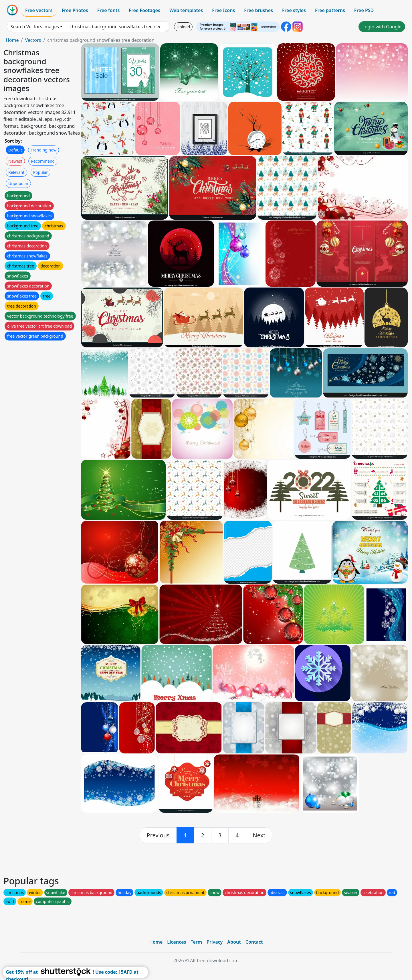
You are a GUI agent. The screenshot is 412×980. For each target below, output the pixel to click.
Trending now (43, 150)
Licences (177, 942)
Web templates (186, 10)
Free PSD (364, 10)
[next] (259, 835)
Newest (15, 161)
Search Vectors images (35, 27)
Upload (183, 27)
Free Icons (223, 10)
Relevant (16, 172)
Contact (254, 942)
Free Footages (144, 10)
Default (15, 150)
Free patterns (330, 10)
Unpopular (18, 183)
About (234, 942)
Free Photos (75, 10)
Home (12, 40)
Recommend (43, 161)
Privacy (215, 942)
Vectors (33, 40)
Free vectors (39, 10)
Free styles (294, 10)
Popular (40, 172)
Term (196, 942)
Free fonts (109, 10)
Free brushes (259, 10)
